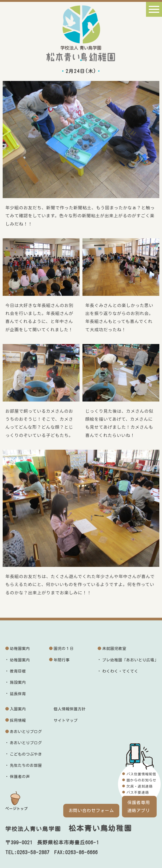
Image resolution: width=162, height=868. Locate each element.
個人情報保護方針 (70, 709)
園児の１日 (64, 648)
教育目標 (18, 671)
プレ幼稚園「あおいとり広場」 (130, 660)
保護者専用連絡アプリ (139, 806)
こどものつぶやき (26, 754)
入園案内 (18, 709)
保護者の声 (20, 777)
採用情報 (18, 720)
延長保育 (18, 694)
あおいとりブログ (26, 732)
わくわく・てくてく (120, 671)
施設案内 (18, 682)
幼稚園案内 (20, 648)
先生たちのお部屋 (26, 765)
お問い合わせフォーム (91, 810)
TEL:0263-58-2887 (27, 852)
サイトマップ (66, 720)
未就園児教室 (114, 648)
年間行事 (62, 660)
